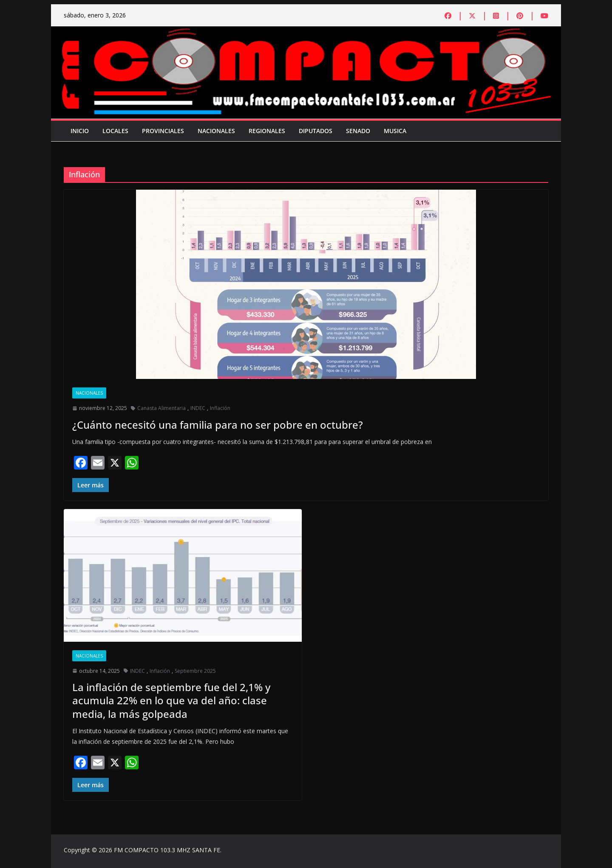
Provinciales (163, 131)
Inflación (220, 408)
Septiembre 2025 (195, 671)
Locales (115, 131)
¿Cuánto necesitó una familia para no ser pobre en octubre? (218, 425)
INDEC (198, 408)
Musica (395, 131)
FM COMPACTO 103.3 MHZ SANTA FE (167, 850)
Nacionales (216, 131)
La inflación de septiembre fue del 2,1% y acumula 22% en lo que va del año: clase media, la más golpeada (171, 700)
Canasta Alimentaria (161, 408)
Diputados (316, 131)
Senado (358, 131)
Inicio (80, 131)
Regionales (267, 131)
